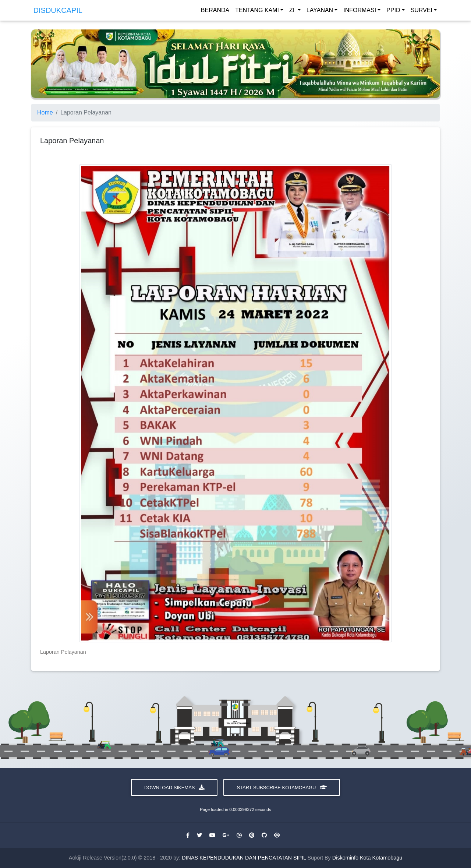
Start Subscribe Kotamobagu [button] (282, 788)
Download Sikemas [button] (174, 788)
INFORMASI (360, 12)
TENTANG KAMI (257, 12)
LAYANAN (320, 12)
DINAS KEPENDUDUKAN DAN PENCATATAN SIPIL (245, 858)
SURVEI (422, 12)
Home (45, 112)
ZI (293, 12)
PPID (393, 12)
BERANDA (215, 12)
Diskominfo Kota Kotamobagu (367, 858)
